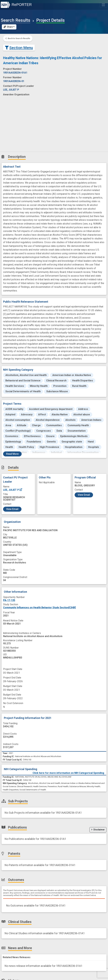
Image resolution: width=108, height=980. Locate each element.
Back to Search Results (18, 38)
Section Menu (19, 48)
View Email (12, 509)
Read (12, 454)
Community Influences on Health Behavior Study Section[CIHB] (39, 608)
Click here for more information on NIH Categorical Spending (68, 773)
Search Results (16, 20)
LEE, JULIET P (13, 490)
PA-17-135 (9, 600)
